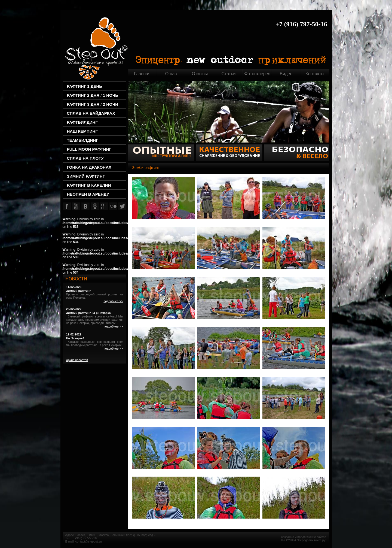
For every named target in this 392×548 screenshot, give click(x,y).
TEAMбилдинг (83, 140)
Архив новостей (77, 360)
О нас (171, 74)
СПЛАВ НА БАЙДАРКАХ (91, 113)
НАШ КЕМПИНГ (82, 131)
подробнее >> (113, 301)
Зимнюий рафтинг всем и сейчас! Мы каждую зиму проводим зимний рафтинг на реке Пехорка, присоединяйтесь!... (95, 320)
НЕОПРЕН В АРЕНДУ (88, 194)
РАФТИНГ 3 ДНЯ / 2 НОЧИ (93, 104)
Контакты (315, 74)
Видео (286, 74)
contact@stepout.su (89, 541)
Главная (96, 48)
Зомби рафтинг (146, 168)
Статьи (229, 74)
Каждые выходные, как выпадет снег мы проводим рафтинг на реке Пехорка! (95, 343)
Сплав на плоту (85, 158)
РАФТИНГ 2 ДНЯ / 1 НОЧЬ (93, 95)
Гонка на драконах (89, 167)
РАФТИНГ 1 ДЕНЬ (85, 86)
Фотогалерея (257, 74)
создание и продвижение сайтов (304, 537)
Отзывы (200, 74)
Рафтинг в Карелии (89, 185)
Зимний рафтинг (86, 176)
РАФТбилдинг (82, 122)
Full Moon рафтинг (89, 149)
